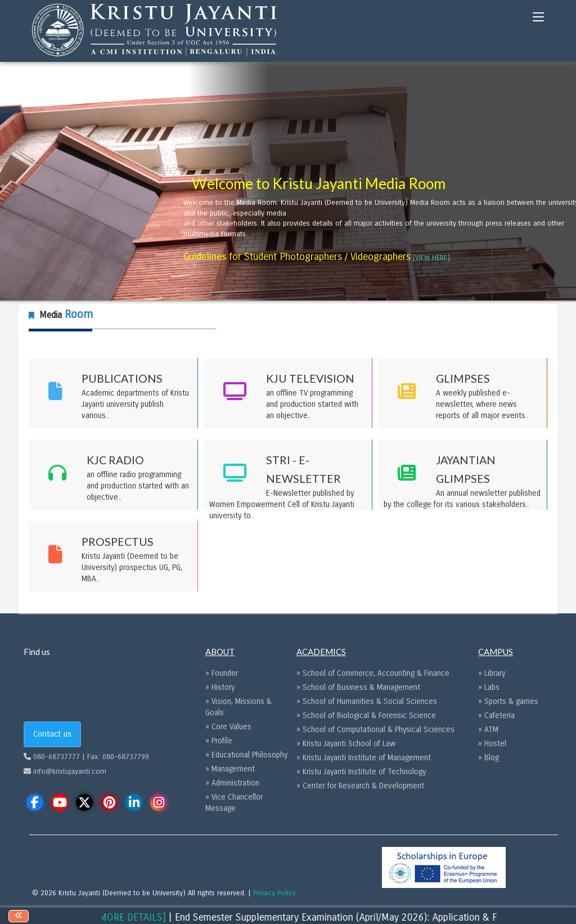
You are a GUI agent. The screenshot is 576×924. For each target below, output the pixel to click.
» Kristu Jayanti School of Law (346, 744)
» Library (492, 673)
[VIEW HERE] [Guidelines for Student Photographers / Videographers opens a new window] (431, 258)
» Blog (489, 758)
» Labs (489, 687)
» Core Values (228, 727)
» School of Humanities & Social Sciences (367, 701)
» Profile (219, 741)
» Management (230, 769)
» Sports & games (508, 701)
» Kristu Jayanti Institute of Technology (361, 772)
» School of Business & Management (358, 687)
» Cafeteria (496, 716)
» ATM (488, 730)
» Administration (232, 783)
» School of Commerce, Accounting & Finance (373, 673)
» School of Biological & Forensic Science (366, 716)
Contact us (52, 734)
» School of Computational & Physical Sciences (375, 730)
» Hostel (492, 744)
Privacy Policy (274, 893)
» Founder (222, 673)
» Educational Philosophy (246, 755)
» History (220, 687)
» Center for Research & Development (360, 786)
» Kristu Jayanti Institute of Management (364, 758)
